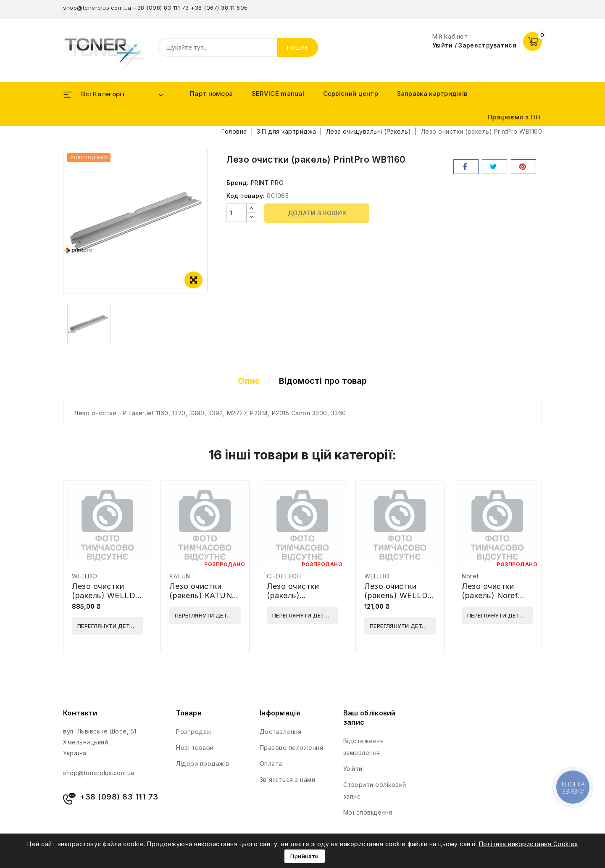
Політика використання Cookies (529, 844)
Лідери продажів (203, 764)
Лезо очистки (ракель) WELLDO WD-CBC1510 (399, 595)
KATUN (180, 576)
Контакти (80, 713)
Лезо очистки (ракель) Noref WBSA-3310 (490, 595)
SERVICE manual (278, 94)
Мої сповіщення (368, 812)
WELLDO (84, 576)
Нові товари (195, 748)
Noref (470, 576)
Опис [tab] (249, 381)
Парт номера (211, 94)
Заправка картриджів (432, 94)
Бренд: (238, 183)
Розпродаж (194, 732)
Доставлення (281, 732)
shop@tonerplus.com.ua (97, 8)
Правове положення (292, 748)
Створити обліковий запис (375, 790)
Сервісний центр (351, 94)
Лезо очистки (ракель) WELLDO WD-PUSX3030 (107, 595)
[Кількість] (237, 213)
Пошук (298, 47)
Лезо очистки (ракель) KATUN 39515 (201, 595)
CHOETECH (284, 576)
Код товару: (246, 196)
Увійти (353, 769)
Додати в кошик (317, 213)
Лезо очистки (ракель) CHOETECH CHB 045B (299, 600)
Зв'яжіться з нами (288, 780)
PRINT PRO (267, 183)
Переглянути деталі (108, 626)
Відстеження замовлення (364, 747)
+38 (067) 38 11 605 (219, 8)
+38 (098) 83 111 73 (161, 8)
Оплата (271, 764)
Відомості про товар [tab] (323, 381)
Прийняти (304, 856)
